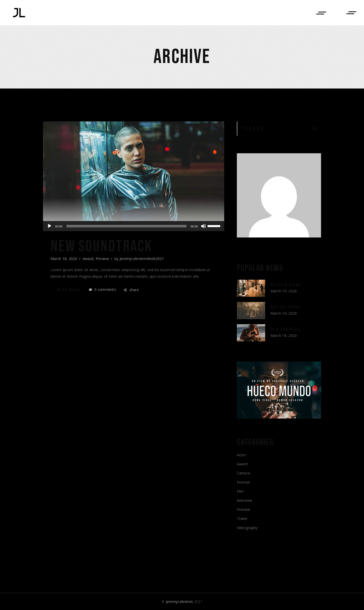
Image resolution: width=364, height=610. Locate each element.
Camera (244, 473)
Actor (241, 455)
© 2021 (182, 602)
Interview (245, 500)
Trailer (242, 519)
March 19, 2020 (284, 291)
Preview (102, 259)
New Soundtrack (101, 247)
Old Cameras (286, 329)
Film (240, 491)
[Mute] (203, 226)
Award (88, 259)
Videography (247, 528)
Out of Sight (286, 307)
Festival (243, 482)
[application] (134, 226)
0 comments (103, 289)
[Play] (50, 226)
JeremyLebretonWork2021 (142, 259)
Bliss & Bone (286, 285)
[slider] (127, 226)
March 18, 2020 (64, 259)
